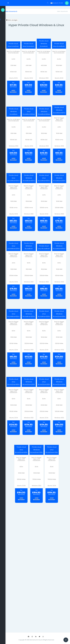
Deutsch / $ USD (56, 3)
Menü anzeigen (15, 17)
